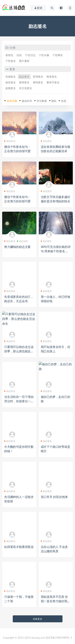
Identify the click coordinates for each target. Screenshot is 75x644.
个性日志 (30, 55)
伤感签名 (11, 77)
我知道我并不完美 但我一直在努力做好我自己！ (56, 601)
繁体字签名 (53, 82)
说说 (19, 55)
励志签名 (24, 77)
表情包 (9, 55)
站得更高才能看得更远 (19, 547)
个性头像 (44, 55)
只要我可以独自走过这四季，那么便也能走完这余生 (19, 351)
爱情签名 (24, 82)
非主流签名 (26, 88)
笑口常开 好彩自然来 (54, 497)
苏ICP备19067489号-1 (59, 638)
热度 (64, 101)
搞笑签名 (11, 82)
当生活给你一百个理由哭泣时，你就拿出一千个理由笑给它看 (19, 401)
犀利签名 (38, 82)
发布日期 (12, 101)
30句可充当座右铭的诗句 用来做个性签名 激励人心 (56, 251)
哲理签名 (38, 77)
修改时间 (27, 101)
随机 (54, 101)
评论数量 (42, 101)
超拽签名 (11, 88)
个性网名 (58, 55)
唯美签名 (52, 77)
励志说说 (22, 241)
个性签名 (11, 61)
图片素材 (24, 61)
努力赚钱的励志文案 (17, 247)
